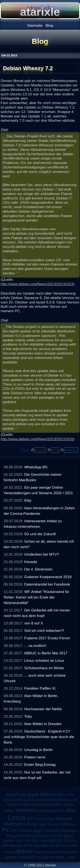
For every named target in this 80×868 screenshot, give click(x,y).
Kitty (28, 500)
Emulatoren (47, 800)
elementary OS (48, 852)
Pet (14, 831)
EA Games (27, 800)
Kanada (31, 562)
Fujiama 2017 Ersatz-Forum (47, 638)
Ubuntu (70, 840)
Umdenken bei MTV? (42, 554)
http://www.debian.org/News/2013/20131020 (37, 439)
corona (9, 852)
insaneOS (26, 857)
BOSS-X (59, 795)
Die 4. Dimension (38, 569)
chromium (70, 845)
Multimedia (15, 824)
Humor (9, 811)
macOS (42, 857)
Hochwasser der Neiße (43, 709)
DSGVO (10, 800)
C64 (71, 795)
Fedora (25, 804)
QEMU (57, 836)
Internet (25, 810)
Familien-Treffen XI (40, 688)
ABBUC (12, 795)
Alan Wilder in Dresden (43, 724)
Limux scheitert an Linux (44, 661)
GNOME (54, 804)
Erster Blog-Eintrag (40, 765)
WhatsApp (31, 845)
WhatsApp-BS (36, 467)
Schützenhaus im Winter (44, 668)
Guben (68, 804)
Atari (46, 794)
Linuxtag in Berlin (39, 750)
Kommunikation (49, 811)
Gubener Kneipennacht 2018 (48, 577)
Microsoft (64, 819)
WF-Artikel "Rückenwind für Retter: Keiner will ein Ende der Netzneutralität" (36, 597)
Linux (41, 450)
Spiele (9, 840)
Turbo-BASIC (51, 840)
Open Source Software (57, 824)
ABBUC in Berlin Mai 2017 (46, 653)
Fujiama (39, 804)
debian (71, 450)
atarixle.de (51, 845)
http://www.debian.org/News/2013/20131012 (37, 284)
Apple (33, 795)
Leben (70, 810)
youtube (57, 857)
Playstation (69, 831)
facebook (69, 852)
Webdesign (12, 845)
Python (44, 836)
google (11, 857)
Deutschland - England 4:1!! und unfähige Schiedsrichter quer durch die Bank (39, 737)
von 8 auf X (34, 623)
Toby (28, 716)
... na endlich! (35, 646)
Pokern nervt (35, 757)
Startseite (35, 25)
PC (55, 450)
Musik (31, 824)
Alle (72, 857)
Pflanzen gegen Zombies (38, 831)
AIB (23, 795)
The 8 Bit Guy (27, 841)
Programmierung (22, 836)
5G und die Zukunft (40, 534)
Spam (69, 836)
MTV (31, 819)
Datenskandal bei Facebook (47, 584)
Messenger (45, 819)
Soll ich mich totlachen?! (44, 631)
